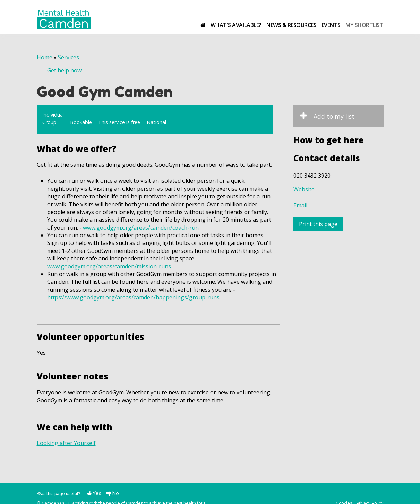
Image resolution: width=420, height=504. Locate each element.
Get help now (64, 70)
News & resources (291, 25)
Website (304, 189)
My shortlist (364, 25)
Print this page (318, 224)
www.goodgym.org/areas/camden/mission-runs (109, 266)
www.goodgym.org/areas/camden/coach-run (141, 228)
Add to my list (334, 116)
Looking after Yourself (66, 443)
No (113, 493)
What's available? (236, 25)
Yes (94, 493)
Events (331, 25)
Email (300, 205)
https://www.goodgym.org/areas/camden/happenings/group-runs (134, 297)
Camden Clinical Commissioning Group (362, 13)
